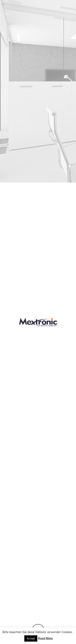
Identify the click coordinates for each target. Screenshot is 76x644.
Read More (45, 638)
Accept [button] (31, 638)
